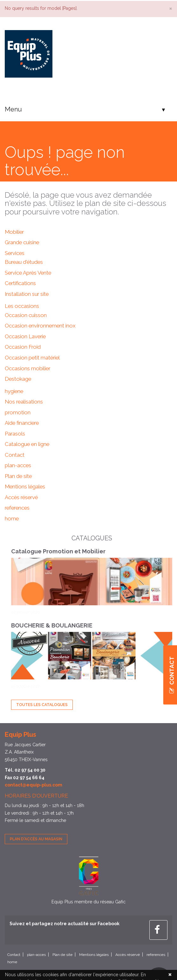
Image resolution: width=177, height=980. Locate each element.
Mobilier (14, 232)
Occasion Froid (23, 347)
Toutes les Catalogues (42, 705)
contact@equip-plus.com (34, 785)
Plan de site (18, 476)
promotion (18, 412)
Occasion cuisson (26, 315)
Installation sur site (27, 294)
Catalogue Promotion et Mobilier (58, 551)
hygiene (14, 391)
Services (15, 253)
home (12, 519)
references (17, 508)
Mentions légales (25, 487)
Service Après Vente (28, 273)
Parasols (15, 434)
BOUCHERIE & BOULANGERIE (52, 625)
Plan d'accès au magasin (36, 839)
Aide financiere (22, 423)
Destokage (18, 379)
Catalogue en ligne (27, 444)
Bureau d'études (24, 262)
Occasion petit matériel (32, 358)
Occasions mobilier (27, 368)
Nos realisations (24, 402)
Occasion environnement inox (40, 326)
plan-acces (18, 465)
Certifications (20, 283)
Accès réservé (21, 497)
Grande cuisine (22, 242)
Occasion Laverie (25, 336)
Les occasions (22, 306)
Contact (15, 455)
